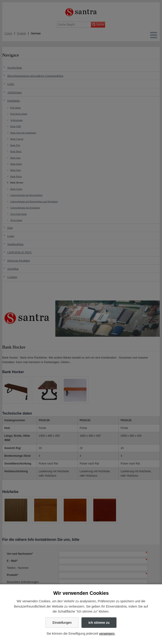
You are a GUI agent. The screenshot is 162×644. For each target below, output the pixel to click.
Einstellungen (62, 623)
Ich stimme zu (99, 623)
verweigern (107, 634)
